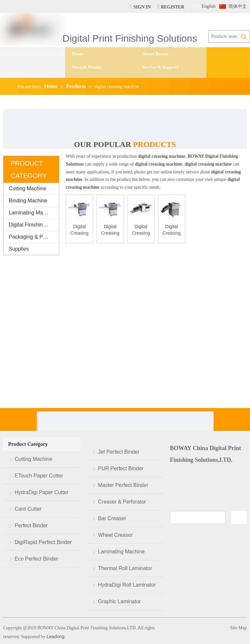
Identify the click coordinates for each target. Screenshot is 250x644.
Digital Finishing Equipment (34, 225)
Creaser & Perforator (122, 502)
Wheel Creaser (115, 535)
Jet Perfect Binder (119, 452)
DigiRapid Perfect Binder (43, 542)
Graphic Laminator (119, 601)
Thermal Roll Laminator (125, 568)
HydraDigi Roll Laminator (127, 585)
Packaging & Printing (33, 237)
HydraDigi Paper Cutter (42, 492)
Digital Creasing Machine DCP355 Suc (110, 230)
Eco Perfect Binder (36, 559)
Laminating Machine (32, 213)
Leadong (55, 637)
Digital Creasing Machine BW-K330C (172, 230)
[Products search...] (223, 37)
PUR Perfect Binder (121, 468)
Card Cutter (28, 509)
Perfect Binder (31, 526)
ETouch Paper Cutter (39, 476)
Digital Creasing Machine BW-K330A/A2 (141, 230)
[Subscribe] (239, 518)
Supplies (19, 249)
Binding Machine (28, 201)
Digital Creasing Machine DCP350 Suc (79, 230)
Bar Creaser (112, 518)
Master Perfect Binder (123, 485)
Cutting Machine (28, 189)
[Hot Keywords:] (244, 37)
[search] (198, 518)
